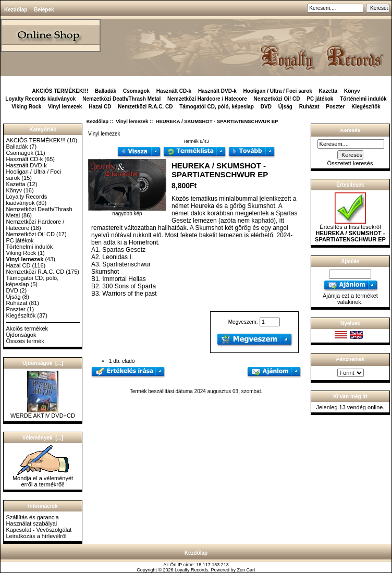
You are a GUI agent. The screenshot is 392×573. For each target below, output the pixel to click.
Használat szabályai (31, 523)
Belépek (44, 10)
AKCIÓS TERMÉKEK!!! (60, 91)
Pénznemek (350, 359)
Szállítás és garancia (32, 517)
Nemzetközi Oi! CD (277, 99)
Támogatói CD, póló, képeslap (217, 107)
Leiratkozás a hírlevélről (36, 536)
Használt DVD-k (217, 91)
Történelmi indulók (363, 99)
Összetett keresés (350, 163)
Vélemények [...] (43, 438)
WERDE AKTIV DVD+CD (43, 413)
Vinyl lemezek (132, 121)
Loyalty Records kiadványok (40, 99)
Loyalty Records (192, 570)
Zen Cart (246, 570)
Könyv (352, 91)
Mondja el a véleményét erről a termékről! (43, 479)
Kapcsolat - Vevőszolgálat (39, 530)
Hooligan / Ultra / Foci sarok (278, 91)
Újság (285, 107)
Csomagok (136, 91)
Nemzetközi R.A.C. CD (145, 107)
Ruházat (309, 107)
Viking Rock (26, 107)
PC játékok (320, 99)
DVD (266, 107)
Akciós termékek (27, 328)
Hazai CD (100, 107)
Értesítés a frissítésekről (350, 230)
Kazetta (328, 91)
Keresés (350, 130)
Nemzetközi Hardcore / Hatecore (207, 99)
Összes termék (25, 341)
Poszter (335, 107)
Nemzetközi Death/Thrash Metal (121, 99)
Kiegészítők (366, 107)
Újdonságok (21, 335)
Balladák (106, 91)
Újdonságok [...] (43, 363)
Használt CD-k (174, 91)
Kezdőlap (16, 10)
